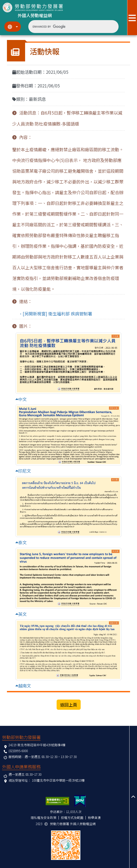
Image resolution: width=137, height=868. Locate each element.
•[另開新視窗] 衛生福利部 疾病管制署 (55, 314)
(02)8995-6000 (18, 751)
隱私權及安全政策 (44, 817)
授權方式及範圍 (72, 817)
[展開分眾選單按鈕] (132, 18)
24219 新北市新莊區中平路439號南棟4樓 (37, 745)
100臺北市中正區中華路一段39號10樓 (58, 780)
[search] (69, 27)
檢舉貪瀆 (94, 817)
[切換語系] (13, 27)
